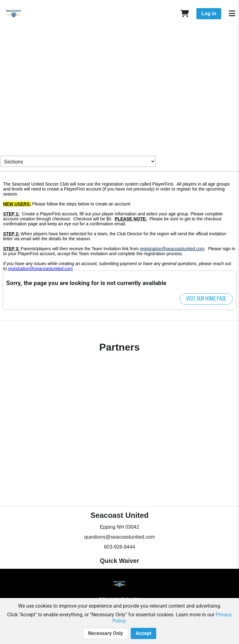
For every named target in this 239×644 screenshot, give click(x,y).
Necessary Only (105, 633)
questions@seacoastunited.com (119, 537)
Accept (143, 633)
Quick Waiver (119, 561)
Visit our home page (206, 299)
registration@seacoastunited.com (172, 249)
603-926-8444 (119, 547)
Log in (209, 14)
